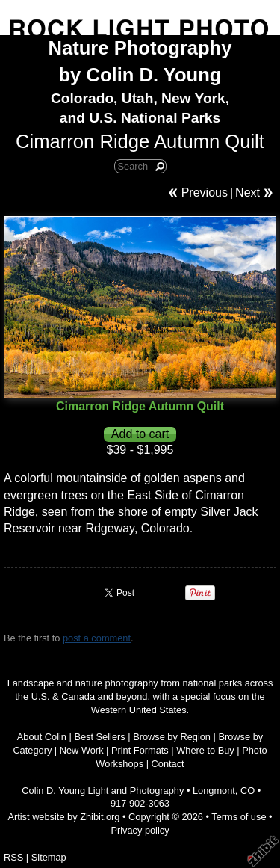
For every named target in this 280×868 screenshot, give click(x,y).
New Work (82, 750)
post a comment (97, 638)
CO (248, 791)
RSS (13, 857)
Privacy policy (140, 830)
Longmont (214, 791)
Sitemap (49, 857)
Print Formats (140, 750)
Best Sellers (99, 737)
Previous (205, 193)
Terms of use (239, 817)
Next (248, 193)
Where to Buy (205, 750)
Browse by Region (172, 737)
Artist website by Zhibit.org (63, 817)
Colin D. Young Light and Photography (103, 791)
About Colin (42, 737)
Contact (168, 764)
